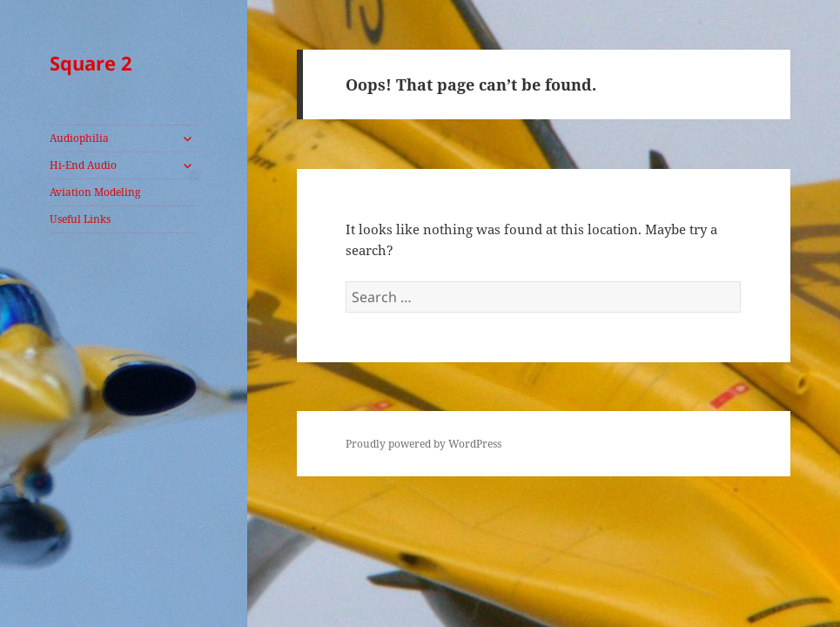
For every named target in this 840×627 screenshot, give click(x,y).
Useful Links (80, 219)
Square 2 (91, 63)
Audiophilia (79, 138)
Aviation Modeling (95, 192)
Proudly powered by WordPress (423, 444)
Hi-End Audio (83, 165)
